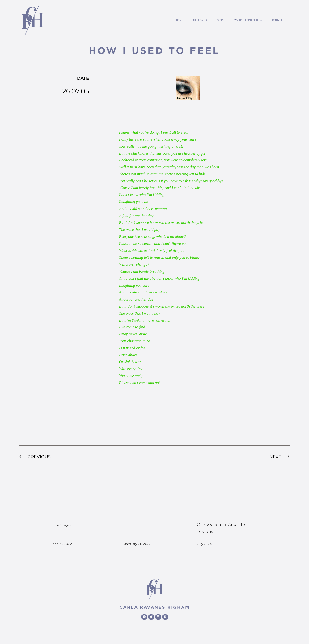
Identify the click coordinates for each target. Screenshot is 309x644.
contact (277, 20)
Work (221, 20)
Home (180, 20)
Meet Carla (200, 20)
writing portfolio (248, 20)
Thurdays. (61, 525)
